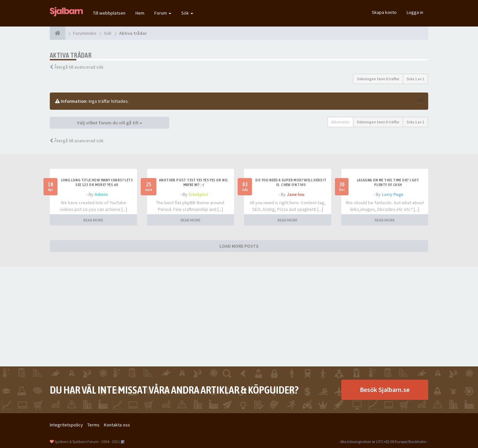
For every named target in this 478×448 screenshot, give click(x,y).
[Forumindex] (58, 33)
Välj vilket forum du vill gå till (110, 123)
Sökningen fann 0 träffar (378, 79)
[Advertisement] (239, 317)
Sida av (415, 79)
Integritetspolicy (66, 425)
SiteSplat (198, 194)
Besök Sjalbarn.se (385, 389)
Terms (93, 425)
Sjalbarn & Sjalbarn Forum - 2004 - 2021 (87, 442)
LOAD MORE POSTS (239, 246)
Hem (140, 13)
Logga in (415, 12)
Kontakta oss (117, 425)
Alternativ (340, 122)
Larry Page (393, 194)
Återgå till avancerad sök (79, 67)
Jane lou (296, 194)
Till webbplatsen (109, 13)
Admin (101, 194)
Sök (187, 13)
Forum (163, 13)
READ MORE (93, 220)
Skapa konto (384, 12)
